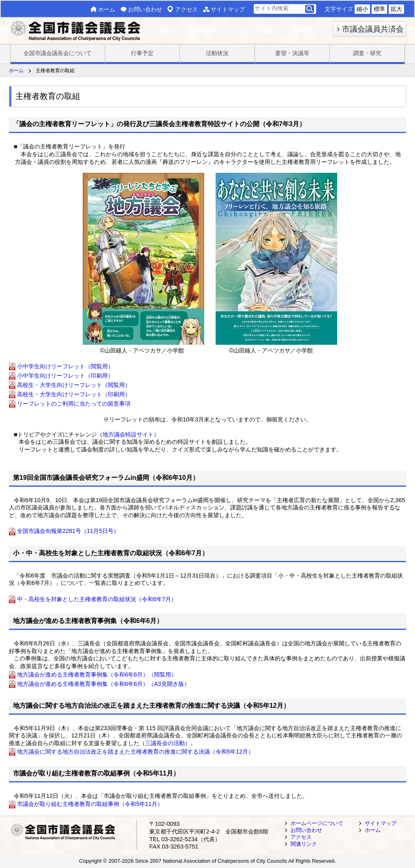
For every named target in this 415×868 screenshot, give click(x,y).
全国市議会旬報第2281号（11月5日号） (69, 531)
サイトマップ (228, 9)
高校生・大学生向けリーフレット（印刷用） (74, 394)
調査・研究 (367, 53)
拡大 (396, 9)
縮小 (362, 9)
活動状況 (217, 53)
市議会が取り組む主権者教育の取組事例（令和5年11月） (90, 804)
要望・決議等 (292, 53)
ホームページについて (317, 823)
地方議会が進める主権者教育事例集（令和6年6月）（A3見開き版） (103, 684)
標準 (379, 9)
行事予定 (142, 53)
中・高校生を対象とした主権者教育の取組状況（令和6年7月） (97, 599)
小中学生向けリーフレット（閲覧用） (65, 366)
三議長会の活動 (165, 743)
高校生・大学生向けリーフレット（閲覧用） (74, 385)
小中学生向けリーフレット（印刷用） (65, 376)
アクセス (186, 9)
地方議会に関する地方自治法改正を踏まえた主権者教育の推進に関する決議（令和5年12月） (135, 752)
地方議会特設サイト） (131, 434)
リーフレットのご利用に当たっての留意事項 (74, 404)
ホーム (107, 9)
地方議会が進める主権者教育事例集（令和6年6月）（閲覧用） (97, 675)
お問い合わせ (145, 9)
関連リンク (304, 844)
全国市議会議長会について (58, 53)
